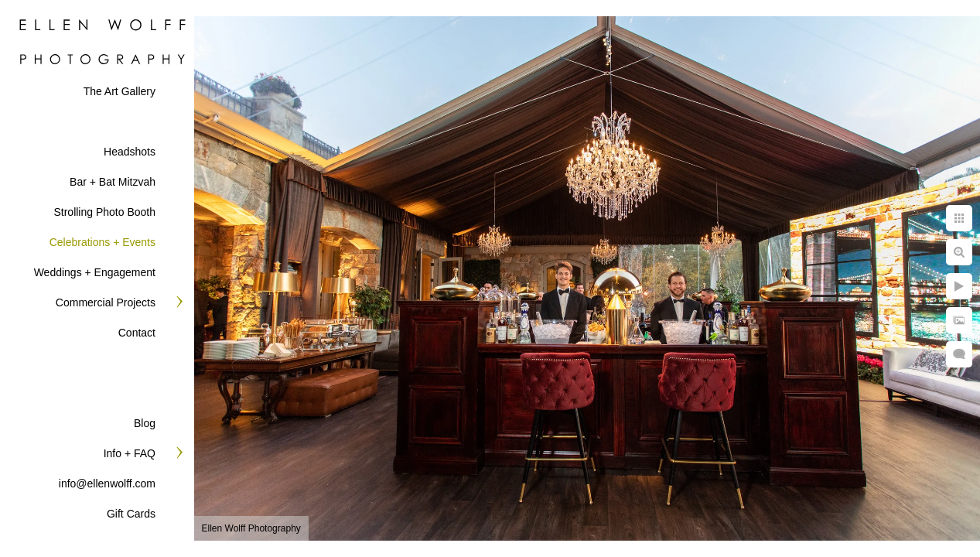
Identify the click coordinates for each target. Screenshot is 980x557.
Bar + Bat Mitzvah (113, 182)
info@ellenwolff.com (107, 484)
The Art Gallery (120, 91)
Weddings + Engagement (95, 272)
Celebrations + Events (102, 242)
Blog (145, 423)
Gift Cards (131, 514)
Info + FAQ (130, 453)
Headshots (130, 152)
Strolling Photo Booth (104, 212)
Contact (137, 333)
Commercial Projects (106, 302)
